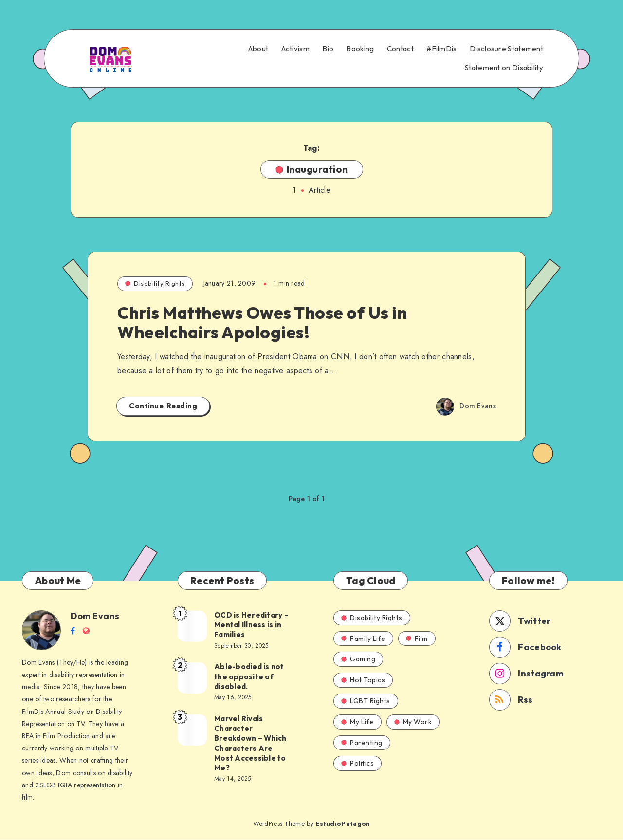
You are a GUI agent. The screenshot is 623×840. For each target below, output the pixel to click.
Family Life (363, 639)
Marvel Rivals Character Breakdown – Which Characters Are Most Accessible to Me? (250, 743)
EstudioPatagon (343, 824)
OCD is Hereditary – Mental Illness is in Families (251, 625)
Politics (357, 763)
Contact (400, 49)
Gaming (358, 659)
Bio (328, 49)
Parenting (362, 743)
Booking (360, 49)
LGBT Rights (366, 701)
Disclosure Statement (506, 49)
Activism (295, 49)
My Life (357, 722)
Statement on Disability (504, 68)
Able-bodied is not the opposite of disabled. (249, 676)
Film (417, 639)
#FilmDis (441, 49)
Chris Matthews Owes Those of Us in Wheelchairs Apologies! (262, 323)
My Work (413, 722)
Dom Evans (95, 616)
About (258, 49)
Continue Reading (163, 406)
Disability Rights (155, 283)
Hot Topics (363, 680)
